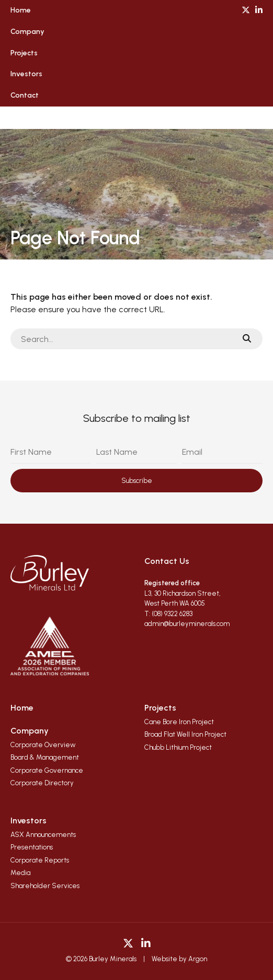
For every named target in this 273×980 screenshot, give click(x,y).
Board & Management (45, 757)
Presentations (32, 847)
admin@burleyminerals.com (187, 624)
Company (27, 32)
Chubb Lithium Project (178, 747)
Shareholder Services (45, 886)
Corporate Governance (47, 770)
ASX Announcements (43, 835)
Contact (25, 95)
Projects (24, 53)
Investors (26, 74)
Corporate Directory (42, 783)
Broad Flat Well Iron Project (185, 734)
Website (164, 959)
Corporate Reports (40, 860)
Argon (198, 959)
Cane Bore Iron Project (179, 722)
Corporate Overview (43, 745)
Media (20, 873)
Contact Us (167, 561)
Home (21, 10)
